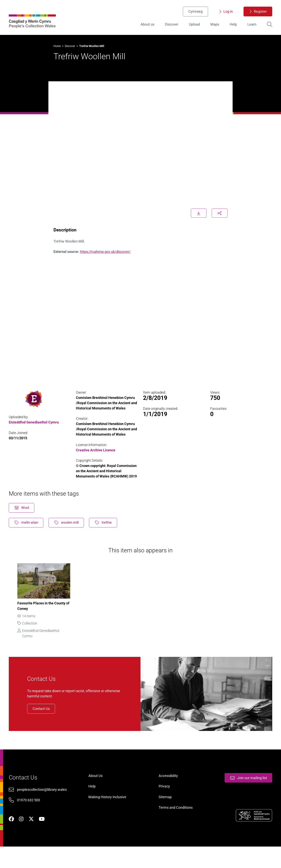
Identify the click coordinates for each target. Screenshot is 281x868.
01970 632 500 (30, 818)
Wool (24, 515)
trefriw (106, 531)
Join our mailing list (246, 796)
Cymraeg (193, 13)
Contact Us (46, 722)
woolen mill (69, 531)
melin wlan (28, 531)
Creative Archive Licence (97, 451)
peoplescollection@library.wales (44, 808)
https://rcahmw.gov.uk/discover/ (107, 250)
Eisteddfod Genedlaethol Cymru (36, 423)
